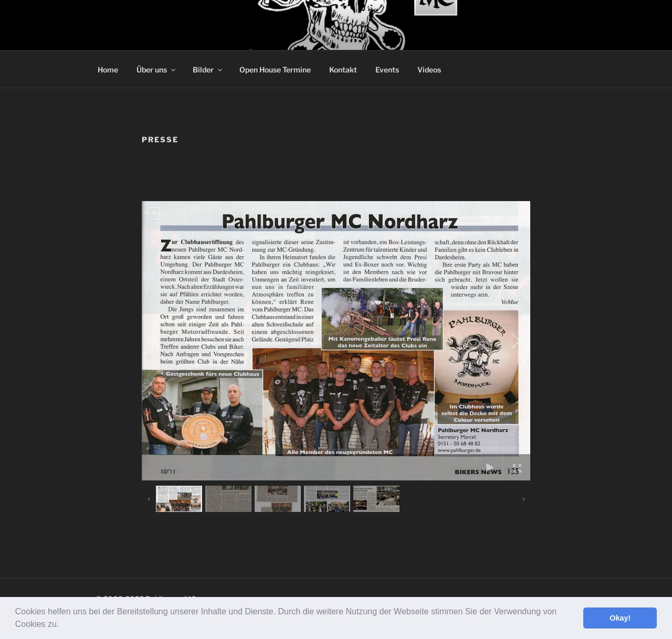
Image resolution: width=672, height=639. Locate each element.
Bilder (208, 70)
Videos (429, 70)
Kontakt (343, 70)
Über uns (157, 70)
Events (387, 70)
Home (108, 70)
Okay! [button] (620, 618)
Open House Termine (275, 70)
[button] (63, 625)
